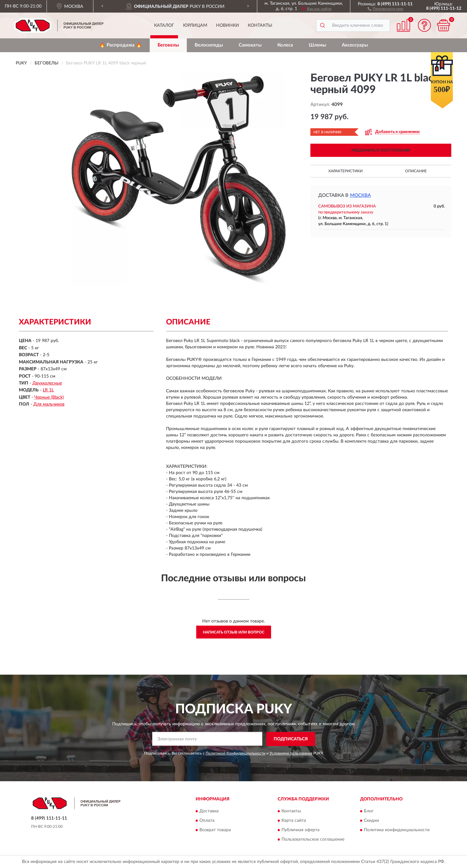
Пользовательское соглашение (313, 840)
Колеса (285, 45)
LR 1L (48, 390)
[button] (385, 8)
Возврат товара (215, 830)
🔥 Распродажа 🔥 (121, 45)
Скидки (371, 821)
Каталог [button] (164, 25)
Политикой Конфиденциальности (236, 753)
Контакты (260, 25)
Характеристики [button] (345, 171)
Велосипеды (209, 45)
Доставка (209, 811)
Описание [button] (416, 171)
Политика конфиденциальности (397, 830)
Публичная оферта (300, 830)
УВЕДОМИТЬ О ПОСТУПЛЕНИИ (381, 150)
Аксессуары (355, 45)
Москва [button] (360, 195)
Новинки (228, 25)
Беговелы (168, 45)
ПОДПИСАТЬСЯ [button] (291, 739)
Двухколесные (47, 383)
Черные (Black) (49, 397)
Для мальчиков (49, 404)
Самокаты (250, 45)
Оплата (207, 821)
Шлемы (317, 45)
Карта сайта (294, 821)
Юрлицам (195, 25)
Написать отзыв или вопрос (234, 632)
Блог (369, 811)
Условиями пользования (291, 753)
